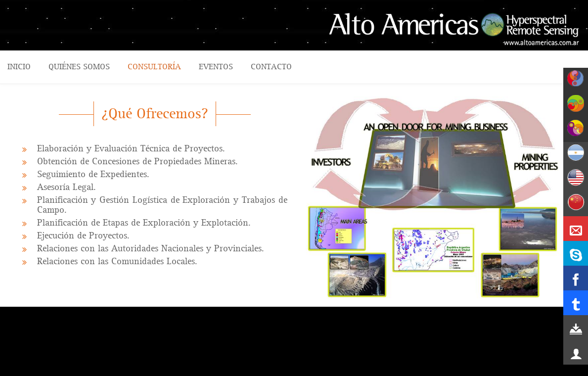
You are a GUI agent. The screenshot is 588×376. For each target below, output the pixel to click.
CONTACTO (271, 67)
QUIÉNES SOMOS (79, 67)
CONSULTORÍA (154, 67)
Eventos (216, 67)
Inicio (19, 67)
